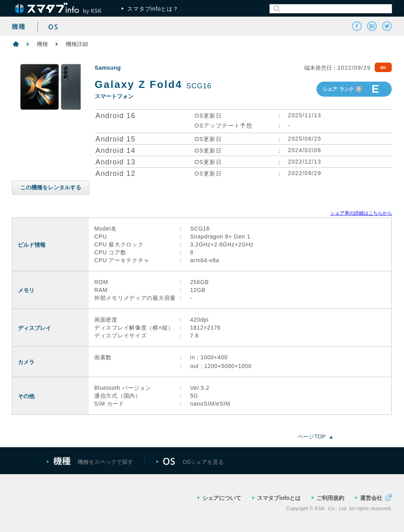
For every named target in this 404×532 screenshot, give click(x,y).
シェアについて (219, 498)
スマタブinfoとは (276, 498)
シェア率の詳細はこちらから (361, 213)
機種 (42, 44)
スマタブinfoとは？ (150, 9)
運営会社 (374, 497)
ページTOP (315, 437)
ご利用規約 (328, 498)
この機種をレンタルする (51, 187)
